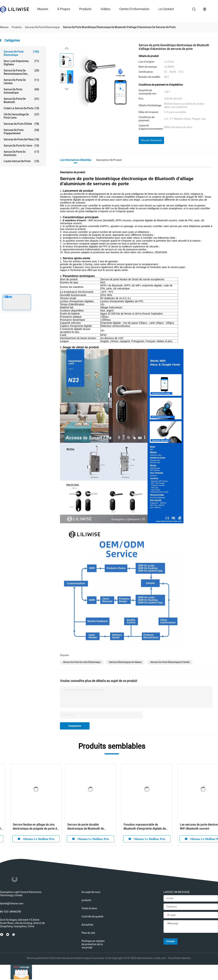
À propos (64, 9)
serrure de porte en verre (21, 146)
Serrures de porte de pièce (21, 139)
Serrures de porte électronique (21, 53)
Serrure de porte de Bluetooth (21, 100)
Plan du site (88, 933)
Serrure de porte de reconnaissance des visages (21, 72)
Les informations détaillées (76, 160)
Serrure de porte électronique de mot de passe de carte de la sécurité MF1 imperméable (84, 827)
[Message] (191, 927)
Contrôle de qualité (92, 917)
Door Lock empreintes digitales (21, 63)
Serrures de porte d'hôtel (21, 124)
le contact (166, 9)
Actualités (87, 925)
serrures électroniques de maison (125, 662)
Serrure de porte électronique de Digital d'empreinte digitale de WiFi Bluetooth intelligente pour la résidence (140, 827)
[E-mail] (191, 915)
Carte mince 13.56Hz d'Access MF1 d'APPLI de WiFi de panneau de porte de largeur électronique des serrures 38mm (28, 827)
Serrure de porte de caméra (21, 82)
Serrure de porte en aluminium (21, 153)
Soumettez (75, 726)
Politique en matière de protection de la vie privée (93, 944)
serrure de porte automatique (21, 91)
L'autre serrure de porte (21, 161)
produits (85, 9)
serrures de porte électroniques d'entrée (170, 662)
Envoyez (170, 941)
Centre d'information (134, 9)
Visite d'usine (89, 908)
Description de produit (109, 160)
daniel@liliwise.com (12, 903)
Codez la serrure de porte (21, 108)
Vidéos (105, 9)
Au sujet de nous (91, 892)
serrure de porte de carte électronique (82, 662)
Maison (43, 9)
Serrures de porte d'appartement (21, 132)
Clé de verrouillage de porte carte (21, 116)
